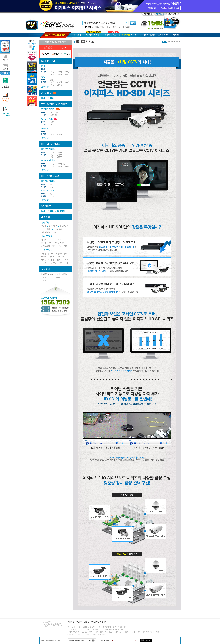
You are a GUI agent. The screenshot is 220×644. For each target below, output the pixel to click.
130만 (52, 72)
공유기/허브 (62, 257)
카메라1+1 (104, 27)
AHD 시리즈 (47, 128)
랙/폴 (50, 243)
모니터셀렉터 (46, 229)
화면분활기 (53, 226)
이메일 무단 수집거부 (99, 622)
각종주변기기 (47, 250)
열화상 (67, 74)
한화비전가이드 (5, 97)
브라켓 (44, 243)
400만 (52, 74)
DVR (43, 98)
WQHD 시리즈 (50, 109)
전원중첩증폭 (60, 243)
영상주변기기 (47, 223)
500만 (59, 74)
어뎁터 (44, 257)
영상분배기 (64, 226)
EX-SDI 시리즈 (48, 191)
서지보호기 (46, 246)
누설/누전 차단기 (57, 263)
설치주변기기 (47, 236)
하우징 (52, 257)
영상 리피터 (46, 232)
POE (51, 69)
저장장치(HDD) (47, 254)
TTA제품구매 (5, 83)
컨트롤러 (45, 263)
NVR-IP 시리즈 (48, 61)
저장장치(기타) (61, 254)
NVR (43, 69)
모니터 (44, 226)
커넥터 (52, 240)
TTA (118, 27)
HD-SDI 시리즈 (48, 181)
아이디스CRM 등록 (5, 112)
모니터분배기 (59, 229)
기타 (54, 232)
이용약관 (71, 622)
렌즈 (59, 260)
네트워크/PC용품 (48, 260)
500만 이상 (54, 113)
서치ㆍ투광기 (57, 246)
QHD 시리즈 (47, 119)
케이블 (44, 240)
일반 (51, 80)
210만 (59, 72)
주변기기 (45, 87)
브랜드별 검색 (48, 47)
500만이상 (61, 164)
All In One (46, 93)
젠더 (59, 240)
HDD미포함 (125, 27)
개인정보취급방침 (82, 622)
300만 (67, 72)
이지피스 (95, 27)
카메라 (44, 72)
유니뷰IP (112, 27)
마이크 (65, 260)
